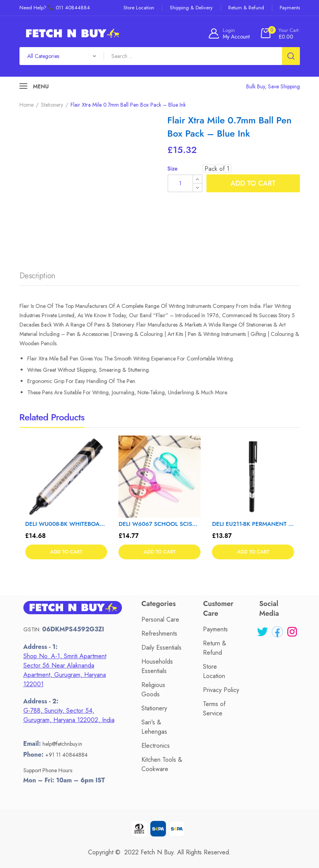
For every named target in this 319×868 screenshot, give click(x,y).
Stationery (52, 105)
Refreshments (159, 633)
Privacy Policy (221, 690)
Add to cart (253, 183)
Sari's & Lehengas (154, 727)
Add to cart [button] (66, 552)
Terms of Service (214, 709)
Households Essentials (157, 666)
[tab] (37, 278)
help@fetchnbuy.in (62, 744)
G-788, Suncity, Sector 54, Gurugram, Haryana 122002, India (69, 715)
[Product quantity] (185, 183)
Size (173, 169)
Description (37, 276)
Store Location (214, 671)
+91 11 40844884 (66, 755)
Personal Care (160, 619)
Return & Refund (215, 648)
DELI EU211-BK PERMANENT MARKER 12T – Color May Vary (253, 524)
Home (26, 105)
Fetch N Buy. (158, 852)
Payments (215, 629)
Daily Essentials (161, 647)
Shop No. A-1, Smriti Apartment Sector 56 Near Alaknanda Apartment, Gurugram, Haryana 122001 (65, 670)
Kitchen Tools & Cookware (162, 764)
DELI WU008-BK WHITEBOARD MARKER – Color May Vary (66, 524)
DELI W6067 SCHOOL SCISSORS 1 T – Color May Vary (159, 524)
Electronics (156, 746)
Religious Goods (153, 690)
